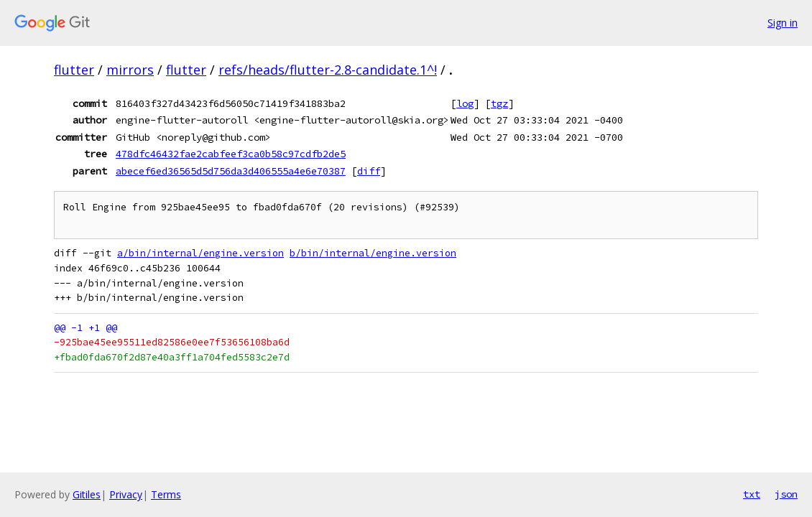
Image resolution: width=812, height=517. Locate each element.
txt (752, 494)
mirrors (130, 70)
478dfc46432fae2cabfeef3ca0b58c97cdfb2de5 (231, 154)
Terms (166, 494)
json (786, 494)
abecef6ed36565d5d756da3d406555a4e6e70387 (231, 171)
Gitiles (87, 494)
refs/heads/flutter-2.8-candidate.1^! (328, 70)
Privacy (126, 494)
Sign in (783, 23)
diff (369, 171)
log (465, 103)
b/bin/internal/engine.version (373, 253)
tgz (499, 103)
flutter (74, 70)
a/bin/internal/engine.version (200, 253)
